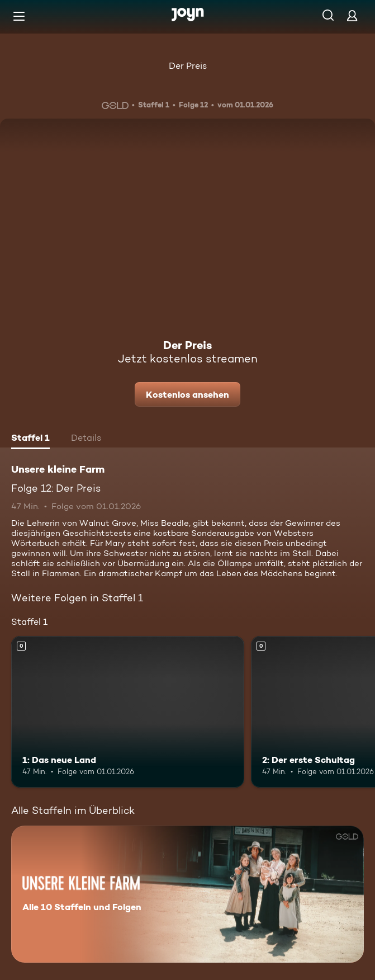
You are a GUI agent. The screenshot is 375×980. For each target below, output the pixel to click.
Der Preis (188, 66)
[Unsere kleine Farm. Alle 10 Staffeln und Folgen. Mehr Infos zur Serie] (187, 894)
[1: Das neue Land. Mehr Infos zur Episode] (128, 712)
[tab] (30, 439)
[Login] (352, 15)
